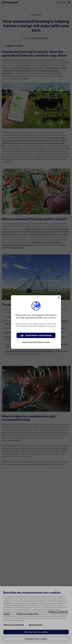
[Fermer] (59, 297)
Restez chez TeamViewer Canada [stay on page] (36, 342)
